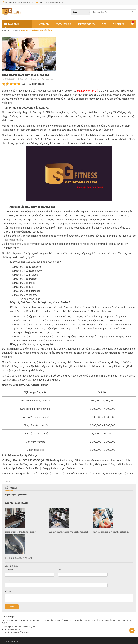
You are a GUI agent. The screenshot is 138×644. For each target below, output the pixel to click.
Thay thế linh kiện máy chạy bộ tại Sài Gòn (111, 532)
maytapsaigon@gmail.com (54, 2)
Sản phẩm (133, 22)
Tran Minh (24, 79)
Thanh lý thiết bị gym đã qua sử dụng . (20, 532)
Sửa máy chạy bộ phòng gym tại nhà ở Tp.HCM (68, 532)
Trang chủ (6, 30)
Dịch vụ (15, 30)
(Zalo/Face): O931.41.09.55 (23, 2)
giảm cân (39, 328)
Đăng (12, 607)
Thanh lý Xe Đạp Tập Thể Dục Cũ (18, 558)
